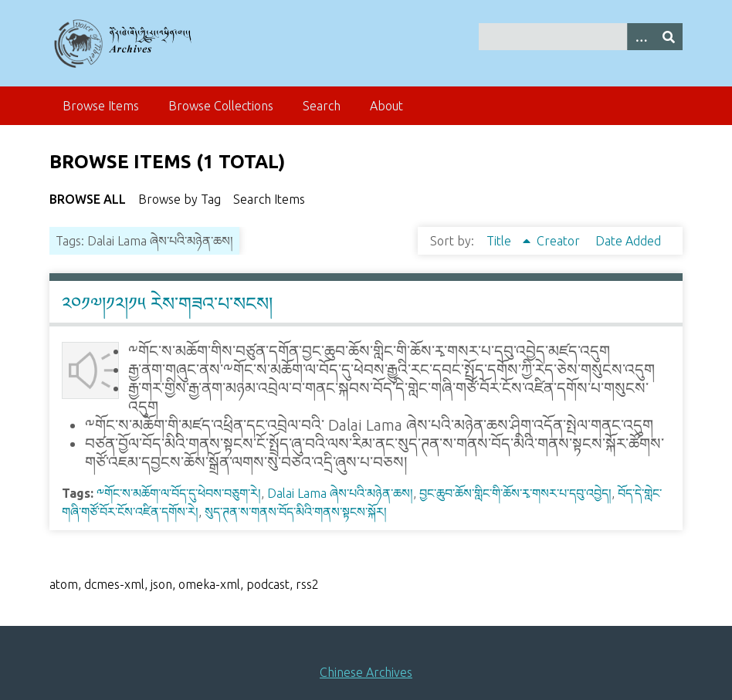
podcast (268, 584)
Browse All (88, 199)
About (386, 106)
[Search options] (641, 37)
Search (322, 106)
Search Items (269, 199)
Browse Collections (221, 106)
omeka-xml (209, 584)
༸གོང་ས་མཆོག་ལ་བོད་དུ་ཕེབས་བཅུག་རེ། (179, 493)
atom (64, 584)
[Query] (581, 37)
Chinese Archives (366, 672)
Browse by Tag (180, 199)
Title (500, 241)
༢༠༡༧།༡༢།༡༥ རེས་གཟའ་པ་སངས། (167, 304)
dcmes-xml (114, 584)
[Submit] (669, 37)
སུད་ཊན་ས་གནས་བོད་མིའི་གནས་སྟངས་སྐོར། (296, 512)
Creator (560, 241)
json (161, 584)
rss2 (307, 584)
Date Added (628, 241)
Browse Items (101, 106)
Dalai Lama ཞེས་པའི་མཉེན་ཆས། (340, 493)
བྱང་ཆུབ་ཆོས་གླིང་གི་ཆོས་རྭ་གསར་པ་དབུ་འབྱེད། (515, 493)
